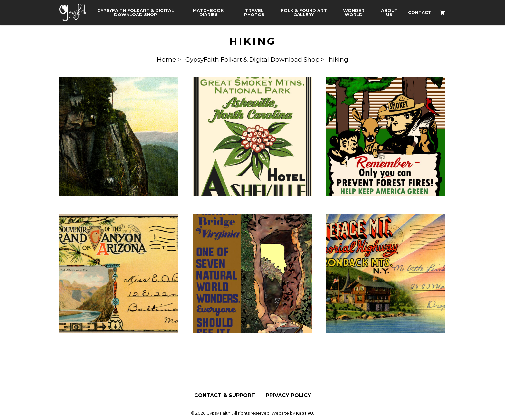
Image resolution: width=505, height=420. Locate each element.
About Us (389, 13)
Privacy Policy (288, 396)
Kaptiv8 (305, 413)
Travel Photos (254, 13)
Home (166, 59)
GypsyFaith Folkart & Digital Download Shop (136, 13)
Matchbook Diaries (208, 13)
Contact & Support (225, 396)
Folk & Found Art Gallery (304, 13)
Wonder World (354, 13)
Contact (420, 12)
